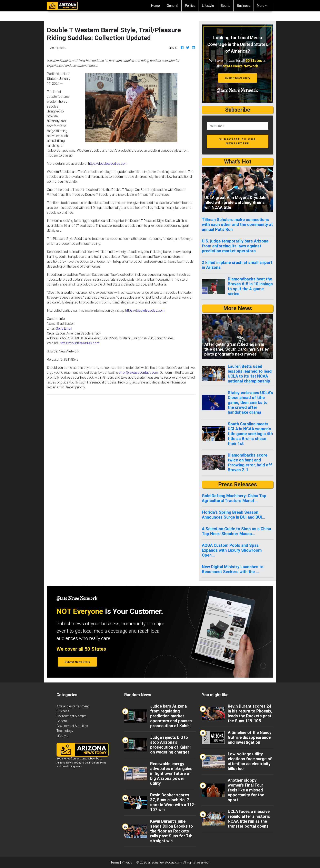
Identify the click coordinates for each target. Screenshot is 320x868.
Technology (65, 731)
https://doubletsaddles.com (108, 163)
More (260, 6)
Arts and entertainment (73, 706)
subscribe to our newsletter (238, 141)
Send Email (64, 328)
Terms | (116, 862)
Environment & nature (72, 716)
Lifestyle (208, 6)
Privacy (127, 862)
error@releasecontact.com (138, 372)
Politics (190, 6)
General (172, 6)
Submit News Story (238, 78)
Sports (225, 6)
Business (244, 6)
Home (157, 5)
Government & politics (72, 726)
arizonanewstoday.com (165, 862)
